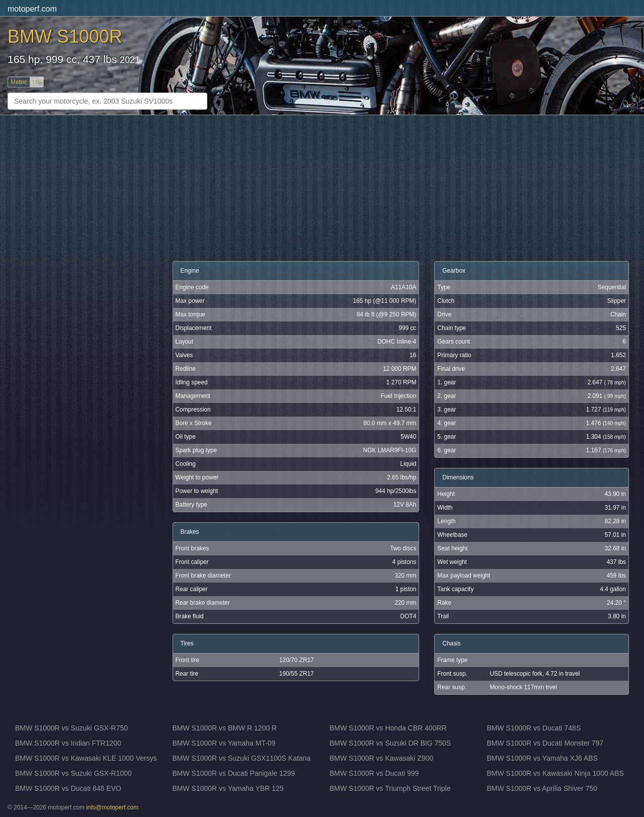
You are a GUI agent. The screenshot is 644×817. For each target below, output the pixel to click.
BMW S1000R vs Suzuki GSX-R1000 (73, 773)
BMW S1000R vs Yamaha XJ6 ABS (542, 758)
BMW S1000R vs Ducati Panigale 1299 (234, 773)
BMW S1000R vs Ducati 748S (534, 728)
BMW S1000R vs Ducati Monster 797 (545, 743)
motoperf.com (32, 9)
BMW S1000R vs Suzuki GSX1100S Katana (242, 758)
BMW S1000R (65, 36)
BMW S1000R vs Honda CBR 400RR (388, 728)
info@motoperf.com (112, 807)
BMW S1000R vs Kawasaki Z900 (381, 758)
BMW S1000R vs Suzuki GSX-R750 (71, 728)
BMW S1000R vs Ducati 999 (374, 773)
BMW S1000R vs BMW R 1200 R (225, 728)
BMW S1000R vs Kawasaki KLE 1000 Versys (86, 758)
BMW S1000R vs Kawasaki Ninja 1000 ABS (555, 773)
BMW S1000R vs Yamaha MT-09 (224, 743)
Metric (19, 82)
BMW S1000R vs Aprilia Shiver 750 (542, 788)
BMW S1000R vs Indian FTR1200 (68, 743)
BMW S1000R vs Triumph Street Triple (390, 788)
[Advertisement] (270, 188)
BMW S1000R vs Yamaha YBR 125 (228, 788)
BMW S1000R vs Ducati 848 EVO (68, 788)
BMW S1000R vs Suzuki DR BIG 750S (390, 743)
